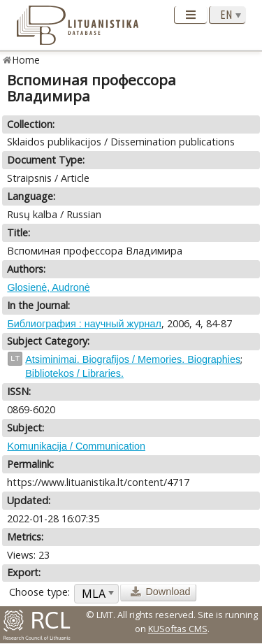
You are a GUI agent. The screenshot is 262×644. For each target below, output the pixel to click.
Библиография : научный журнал (84, 324)
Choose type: (39, 592)
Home (26, 60)
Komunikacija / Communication (76, 446)
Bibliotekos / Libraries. (74, 373)
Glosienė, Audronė (48, 287)
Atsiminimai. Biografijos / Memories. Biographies (133, 359)
